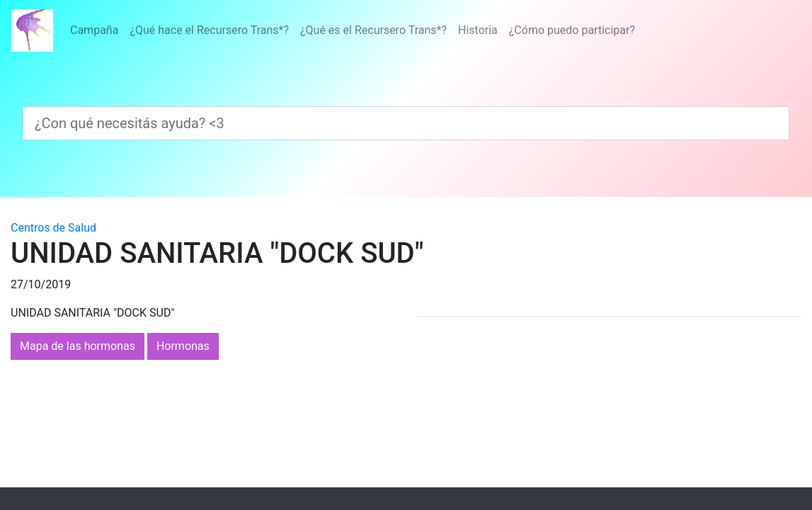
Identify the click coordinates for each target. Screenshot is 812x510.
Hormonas (183, 346)
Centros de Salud (53, 228)
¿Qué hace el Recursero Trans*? (209, 30)
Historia (478, 30)
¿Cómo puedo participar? (572, 30)
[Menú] (353, 30)
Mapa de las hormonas (78, 346)
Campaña (94, 30)
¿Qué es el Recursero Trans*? (373, 30)
